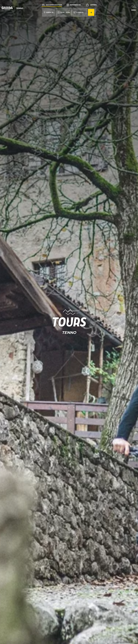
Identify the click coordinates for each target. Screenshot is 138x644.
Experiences (74, 5)
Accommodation (52, 5)
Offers (91, 5)
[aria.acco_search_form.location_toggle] (49, 12)
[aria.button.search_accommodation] (91, 12)
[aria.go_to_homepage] (12, 8)
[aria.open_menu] (134, 8)
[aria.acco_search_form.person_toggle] (78, 12)
